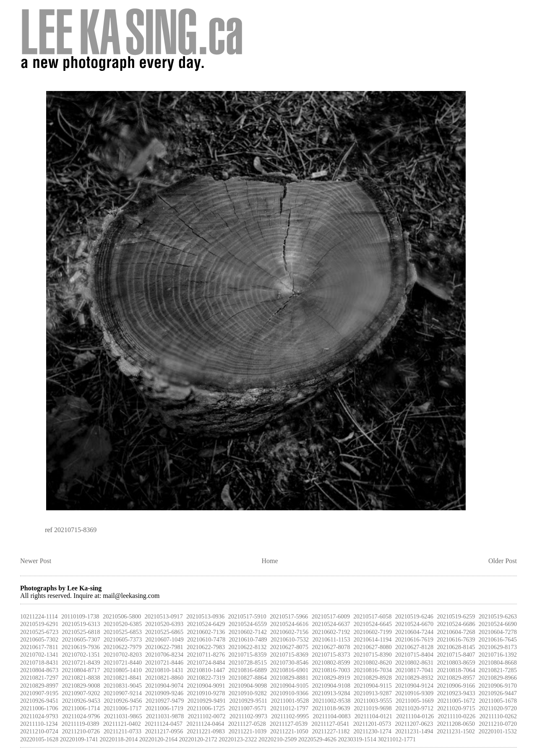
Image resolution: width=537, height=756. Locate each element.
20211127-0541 (330, 724)
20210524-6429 (206, 624)
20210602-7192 (331, 632)
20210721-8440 (123, 662)
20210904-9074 (164, 686)
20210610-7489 (248, 639)
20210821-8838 (81, 678)
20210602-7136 (206, 632)
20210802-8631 (414, 662)
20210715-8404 (414, 655)
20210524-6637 (331, 624)
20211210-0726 (81, 731)
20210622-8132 (247, 647)
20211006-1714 (81, 708)
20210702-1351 (81, 655)
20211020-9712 (415, 708)
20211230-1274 (372, 731)
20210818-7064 (456, 670)
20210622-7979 (122, 647)
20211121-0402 (122, 724)
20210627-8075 (289, 647)
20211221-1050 (289, 731)
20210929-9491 (207, 701)
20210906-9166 (456, 686)
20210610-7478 (206, 639)
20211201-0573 (372, 724)
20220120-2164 (158, 739)
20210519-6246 (414, 616)
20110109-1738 (80, 616)
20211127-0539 (289, 724)
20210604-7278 (498, 632)
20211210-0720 (498, 724)
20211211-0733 (123, 731)
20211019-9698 (373, 708)
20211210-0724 (39, 731)
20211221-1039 (248, 731)
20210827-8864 (248, 678)
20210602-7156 (289, 632)
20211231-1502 (456, 731)
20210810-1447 (206, 670)
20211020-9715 (456, 708)
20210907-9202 (81, 693)
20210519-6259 (456, 616)
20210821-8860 (164, 678)
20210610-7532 (290, 639)
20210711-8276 (206, 655)
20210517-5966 (289, 616)
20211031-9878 (165, 716)
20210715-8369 (75, 530)
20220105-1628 (39, 739)
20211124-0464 (205, 724)
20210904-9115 (373, 686)
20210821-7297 (39, 678)
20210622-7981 (164, 647)
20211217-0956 (164, 731)
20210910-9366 (289, 693)
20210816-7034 (373, 670)
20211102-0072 (207, 716)
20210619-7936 (81, 647)
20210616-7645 (498, 639)
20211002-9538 (332, 701)
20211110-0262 (498, 716)
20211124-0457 (164, 724)
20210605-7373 (123, 639)
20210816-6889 (248, 670)
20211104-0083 (332, 716)
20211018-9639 (331, 708)
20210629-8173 (498, 647)
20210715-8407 (456, 655)
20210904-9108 (331, 686)
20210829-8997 (39, 686)
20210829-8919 (331, 678)
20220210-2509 (278, 739)
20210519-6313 (81, 624)
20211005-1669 (415, 701)
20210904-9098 (248, 686)
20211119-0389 (81, 724)
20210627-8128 (414, 647)
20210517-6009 (331, 616)
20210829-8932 (414, 678)
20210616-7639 (456, 639)
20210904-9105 (289, 686)
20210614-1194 (373, 639)
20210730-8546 (289, 662)
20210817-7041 (414, 670)
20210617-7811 (39, 647)
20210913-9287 (373, 693)
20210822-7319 (206, 678)
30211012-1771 (397, 739)
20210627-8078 (331, 647)
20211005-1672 (456, 701)
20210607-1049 (164, 639)
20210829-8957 (456, 678)
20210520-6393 (164, 624)
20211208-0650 (456, 724)
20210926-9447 (498, 693)
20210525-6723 (39, 632)
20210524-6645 (373, 624)
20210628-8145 (456, 647)
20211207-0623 (414, 724)
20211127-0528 (247, 724)
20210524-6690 (498, 624)
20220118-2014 (119, 739)
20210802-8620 (373, 662)
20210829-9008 (81, 686)
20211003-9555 (373, 701)
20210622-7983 (206, 647)
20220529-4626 (317, 739)
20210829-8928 (373, 678)
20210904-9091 (206, 686)
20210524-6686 (456, 624)
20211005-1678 (498, 701)
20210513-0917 (164, 616)
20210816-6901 (289, 670)
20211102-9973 (248, 716)
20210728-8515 (248, 662)
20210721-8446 (164, 662)
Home (270, 561)
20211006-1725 (206, 708)
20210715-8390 (373, 655)
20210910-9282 (248, 693)
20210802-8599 (331, 662)
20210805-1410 (123, 670)
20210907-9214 (123, 693)
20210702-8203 (123, 655)
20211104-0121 (373, 716)
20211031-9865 (123, 716)
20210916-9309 (414, 693)
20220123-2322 (238, 739)
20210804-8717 (81, 670)
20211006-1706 (39, 708)
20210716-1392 (498, 655)
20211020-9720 (498, 708)
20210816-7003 (331, 670)
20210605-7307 (81, 639)
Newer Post (36, 561)
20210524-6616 (289, 624)
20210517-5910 (247, 616)
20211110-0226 (457, 716)
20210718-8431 (39, 662)
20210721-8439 (81, 662)
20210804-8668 (498, 662)
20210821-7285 (498, 670)
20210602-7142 (248, 632)
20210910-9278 (206, 693)
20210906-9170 (498, 686)
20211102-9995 (290, 716)
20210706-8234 (164, 655)
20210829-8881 (289, 678)
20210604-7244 (414, 632)
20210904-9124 (414, 686)
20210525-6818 (81, 632)
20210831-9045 (123, 686)
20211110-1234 (39, 724)
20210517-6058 (372, 616)
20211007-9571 (248, 708)
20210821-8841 (123, 678)
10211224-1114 (39, 616)
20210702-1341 (39, 655)
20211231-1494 (414, 731)
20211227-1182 (331, 731)
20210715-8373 (331, 655)
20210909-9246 (164, 693)
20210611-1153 (331, 639)
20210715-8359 (247, 655)
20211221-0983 (206, 731)
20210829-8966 (498, 678)
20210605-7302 (39, 639)
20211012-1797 (289, 708)
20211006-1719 (164, 708)
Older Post (503, 561)
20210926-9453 (81, 701)
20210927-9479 (165, 701)
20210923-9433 (456, 693)
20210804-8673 (39, 670)
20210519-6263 (498, 616)
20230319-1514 (357, 739)
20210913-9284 (331, 693)
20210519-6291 (39, 624)
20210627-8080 (373, 647)
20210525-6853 (123, 632)
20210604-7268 (456, 632)
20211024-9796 (81, 716)
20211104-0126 (415, 716)
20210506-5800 (122, 616)
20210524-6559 (248, 624)
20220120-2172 (198, 739)
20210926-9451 (39, 701)
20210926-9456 (123, 701)
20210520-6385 (123, 624)
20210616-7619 (414, 639)
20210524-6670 (414, 624)
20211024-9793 (39, 716)
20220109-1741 (79, 739)
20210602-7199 (373, 632)
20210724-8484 (206, 662)
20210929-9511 (248, 701)
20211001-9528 (290, 701)
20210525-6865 (164, 632)
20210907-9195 (39, 693)
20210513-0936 (205, 616)
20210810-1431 (164, 670)
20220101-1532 (498, 731)
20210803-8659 (456, 662)
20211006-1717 (123, 708)
